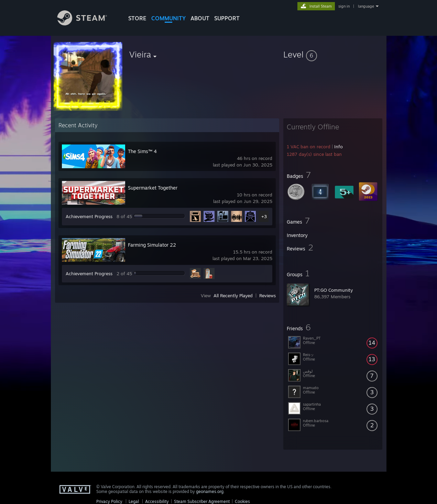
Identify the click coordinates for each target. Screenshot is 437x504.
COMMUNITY (168, 18)
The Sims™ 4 (142, 151)
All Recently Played (233, 296)
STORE (137, 18)
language (366, 6)
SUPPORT (227, 18)
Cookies (242, 501)
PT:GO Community (334, 290)
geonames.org (210, 491)
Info (338, 147)
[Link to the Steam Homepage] (87, 24)
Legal (134, 501)
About (200, 18)
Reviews (267, 296)
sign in (344, 6)
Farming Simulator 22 (152, 245)
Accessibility (157, 501)
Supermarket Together (153, 188)
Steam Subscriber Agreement (202, 501)
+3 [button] (264, 216)
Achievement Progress (89, 216)
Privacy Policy (109, 501)
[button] (333, 54)
